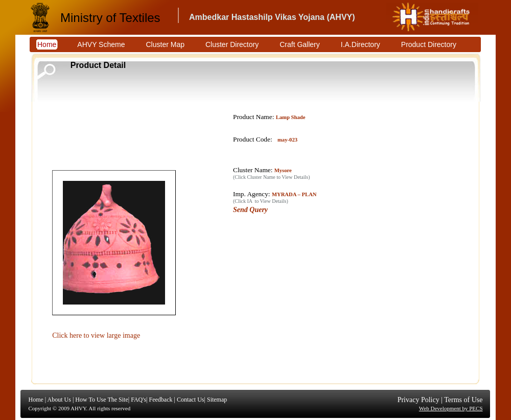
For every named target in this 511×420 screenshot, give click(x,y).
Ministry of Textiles (110, 18)
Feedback (160, 400)
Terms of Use (463, 400)
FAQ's (138, 400)
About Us (59, 400)
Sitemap (217, 400)
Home (36, 400)
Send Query (250, 210)
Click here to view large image (96, 335)
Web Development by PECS (451, 408)
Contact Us (191, 400)
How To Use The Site (101, 400)
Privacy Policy (419, 400)
